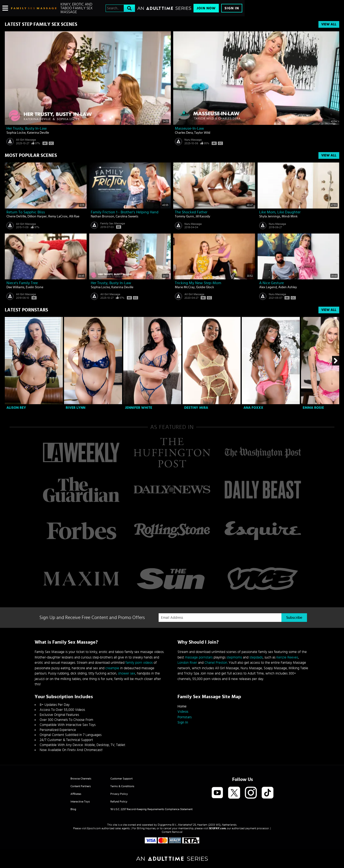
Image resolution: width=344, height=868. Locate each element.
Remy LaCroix (58, 216)
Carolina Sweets (127, 216)
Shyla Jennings (270, 216)
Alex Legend (268, 287)
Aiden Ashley (288, 287)
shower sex (127, 673)
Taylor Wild (202, 133)
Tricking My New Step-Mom (198, 283)
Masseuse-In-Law (189, 128)
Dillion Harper (37, 216)
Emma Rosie (313, 408)
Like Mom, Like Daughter (280, 212)
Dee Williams (15, 287)
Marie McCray (185, 287)
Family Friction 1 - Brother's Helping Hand (125, 212)
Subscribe (294, 618)
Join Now (206, 8)
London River (187, 663)
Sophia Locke (16, 133)
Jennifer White (139, 408)
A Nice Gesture (271, 283)
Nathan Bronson (102, 216)
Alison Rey (16, 408)
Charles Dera (184, 133)
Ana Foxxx (253, 408)
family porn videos (139, 663)
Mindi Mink (290, 216)
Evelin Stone (35, 287)
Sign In (232, 8)
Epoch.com (94, 828)
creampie (112, 668)
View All (329, 24)
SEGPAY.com (217, 828)
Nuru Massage (193, 140)
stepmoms (234, 657)
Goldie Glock (205, 287)
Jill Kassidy (203, 216)
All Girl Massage (26, 140)
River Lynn (75, 408)
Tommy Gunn (184, 216)
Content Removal (172, 832)
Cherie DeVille (16, 216)
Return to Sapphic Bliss (26, 212)
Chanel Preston (216, 663)
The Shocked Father (191, 212)
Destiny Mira (196, 408)
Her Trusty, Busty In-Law (27, 128)
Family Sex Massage (113, 223)
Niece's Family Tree (22, 283)
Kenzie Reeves (287, 657)
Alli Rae (74, 216)
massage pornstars (199, 657)
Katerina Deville (38, 133)
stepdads (256, 657)
